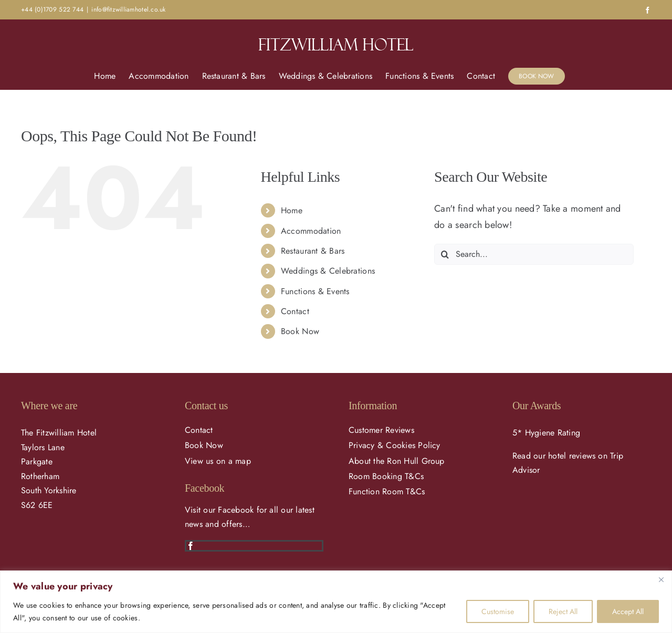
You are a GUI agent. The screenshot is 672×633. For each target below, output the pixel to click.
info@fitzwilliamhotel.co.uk (128, 9)
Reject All (563, 611)
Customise (498, 611)
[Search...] (534, 254)
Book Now (300, 331)
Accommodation (311, 231)
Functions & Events (315, 291)
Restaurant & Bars (313, 251)
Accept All (628, 611)
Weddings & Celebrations (328, 271)
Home (292, 210)
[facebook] (191, 546)
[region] (336, 602)
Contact (295, 311)
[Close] (661, 579)
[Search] (445, 254)
